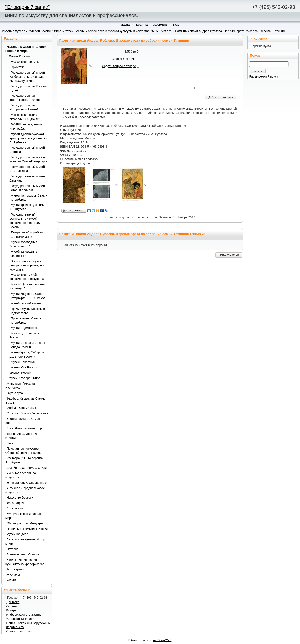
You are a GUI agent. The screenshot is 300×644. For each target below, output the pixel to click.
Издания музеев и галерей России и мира (32, 31)
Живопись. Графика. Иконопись (21, 386)
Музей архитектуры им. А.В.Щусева (27, 207)
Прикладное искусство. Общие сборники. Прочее (24, 451)
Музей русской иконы (26, 303)
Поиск (255, 56)
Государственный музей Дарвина (27, 178)
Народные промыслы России (27, 529)
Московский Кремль (25, 62)
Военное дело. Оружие (23, 554)
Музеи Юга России (24, 367)
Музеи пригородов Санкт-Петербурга (28, 198)
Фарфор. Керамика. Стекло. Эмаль (26, 401)
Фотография (15, 503)
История (13, 549)
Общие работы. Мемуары (25, 523)
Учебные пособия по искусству (21, 475)
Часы (10, 443)
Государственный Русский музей (29, 88)
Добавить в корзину (221, 97)
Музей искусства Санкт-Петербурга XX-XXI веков (27, 296)
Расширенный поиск (264, 76)
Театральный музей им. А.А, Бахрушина (27, 234)
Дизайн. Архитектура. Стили (27, 468)
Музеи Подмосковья (25, 328)
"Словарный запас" (27, 7)
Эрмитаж (17, 67)
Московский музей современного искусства (27, 277)
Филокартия (15, 569)
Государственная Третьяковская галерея (26, 98)
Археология (15, 508)
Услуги (11, 580)
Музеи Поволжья (23, 362)
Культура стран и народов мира (24, 516)
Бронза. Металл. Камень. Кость (24, 421)
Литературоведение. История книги (27, 541)
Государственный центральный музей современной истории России (25, 221)
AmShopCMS (162, 640)
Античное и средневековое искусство (25, 490)
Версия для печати (125, 59)
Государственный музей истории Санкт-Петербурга (29, 159)
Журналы (13, 575)
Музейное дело (17, 534)
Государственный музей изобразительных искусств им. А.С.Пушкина (28, 77)
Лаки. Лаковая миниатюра (25, 428)
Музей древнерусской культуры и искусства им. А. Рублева (130, 31)
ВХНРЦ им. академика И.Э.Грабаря (26, 127)
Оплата (11, 606)
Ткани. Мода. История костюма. (22, 436)
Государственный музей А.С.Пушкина (27, 169)
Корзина (260, 38)
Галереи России (20, 373)
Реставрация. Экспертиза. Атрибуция (25, 460)
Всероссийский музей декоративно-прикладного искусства (28, 265)
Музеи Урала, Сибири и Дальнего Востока (27, 355)
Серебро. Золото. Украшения (27, 413)
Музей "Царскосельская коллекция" (27, 286)
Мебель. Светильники (22, 408)
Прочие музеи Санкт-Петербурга (25, 321)
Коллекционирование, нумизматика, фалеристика (25, 562)
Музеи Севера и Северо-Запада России (28, 345)
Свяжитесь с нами (19, 631)
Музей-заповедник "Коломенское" (23, 244)
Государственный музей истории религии (27, 188)
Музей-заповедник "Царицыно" (23, 254)
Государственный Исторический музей (24, 107)
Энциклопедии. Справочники (27, 483)
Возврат (12, 610)
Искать (258, 71)
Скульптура (15, 393)
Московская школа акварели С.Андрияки (25, 117)
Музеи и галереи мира (25, 378)
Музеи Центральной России (24, 335)
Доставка (13, 602)
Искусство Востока (20, 497)
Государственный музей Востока (27, 150)
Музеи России (74, 31)
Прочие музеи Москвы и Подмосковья (27, 311)
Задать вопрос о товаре (119, 66)
